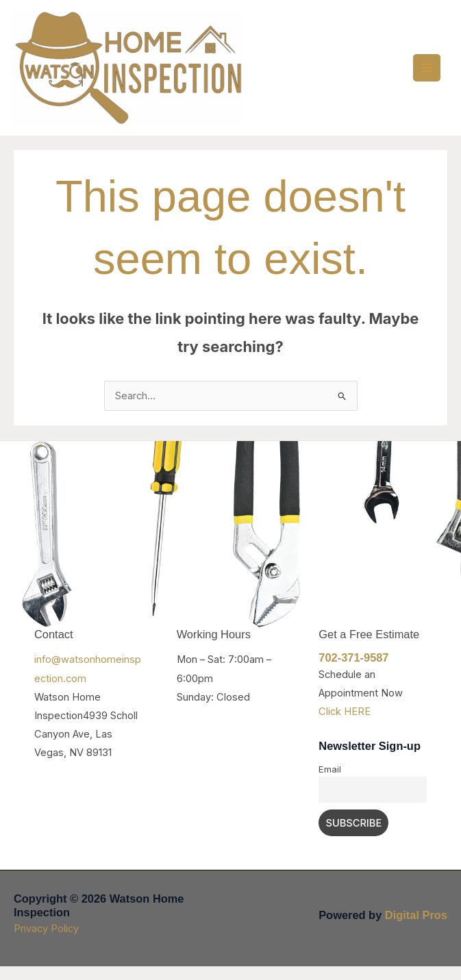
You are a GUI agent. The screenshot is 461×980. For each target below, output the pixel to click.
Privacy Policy (46, 942)
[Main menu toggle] (427, 75)
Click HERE (345, 727)
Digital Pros (416, 928)
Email (330, 783)
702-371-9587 (353, 673)
